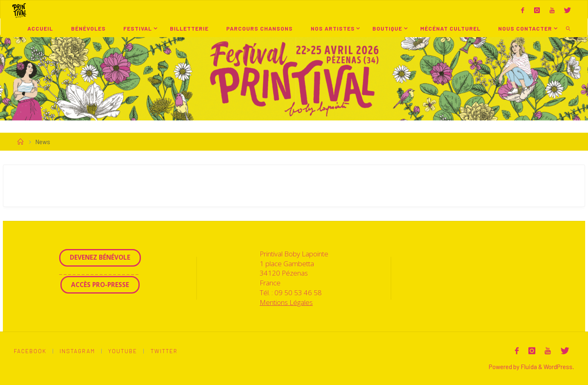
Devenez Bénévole (100, 257)
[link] (568, 28)
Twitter (164, 351)
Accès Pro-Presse (100, 285)
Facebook (30, 351)
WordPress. (559, 367)
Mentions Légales (286, 302)
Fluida (528, 367)
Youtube (123, 351)
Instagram (77, 351)
